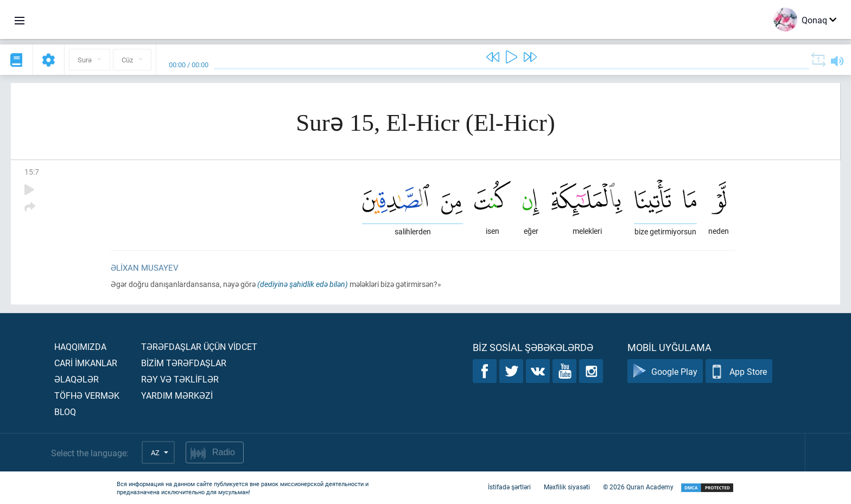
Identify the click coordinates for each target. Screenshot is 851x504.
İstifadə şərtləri (509, 487)
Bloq (65, 412)
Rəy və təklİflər (180, 379)
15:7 (32, 172)
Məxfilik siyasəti (567, 487)
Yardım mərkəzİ (177, 395)
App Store (739, 371)
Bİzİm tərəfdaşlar (184, 363)
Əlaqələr (77, 379)
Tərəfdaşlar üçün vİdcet (199, 346)
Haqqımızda (80, 346)
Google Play (665, 371)
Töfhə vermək (87, 395)
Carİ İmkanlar (86, 363)
